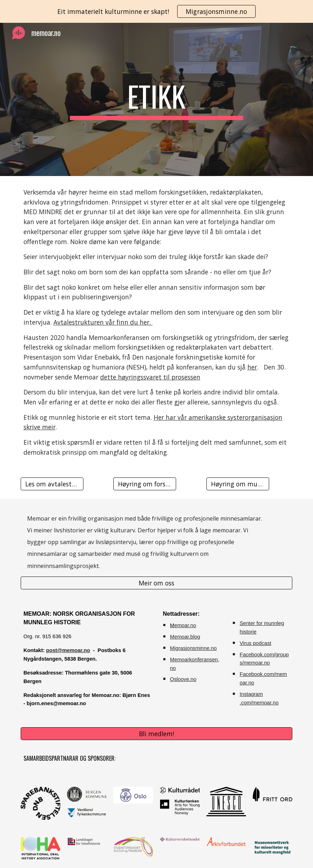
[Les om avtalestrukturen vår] (52, 484)
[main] (156, 99)
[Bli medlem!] (156, 734)
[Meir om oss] (156, 583)
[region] (156, 11)
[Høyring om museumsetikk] (238, 484)
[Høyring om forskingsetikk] (145, 484)
